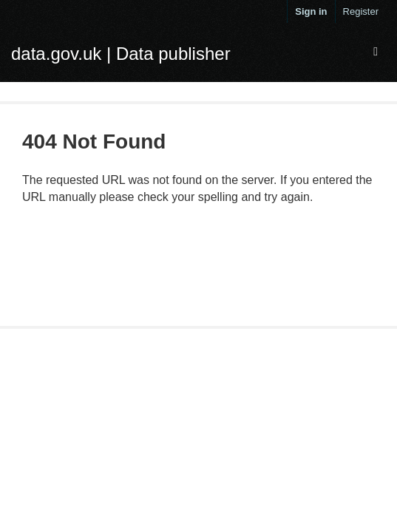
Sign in (311, 11)
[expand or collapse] (376, 52)
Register (361, 11)
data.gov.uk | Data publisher (121, 54)
